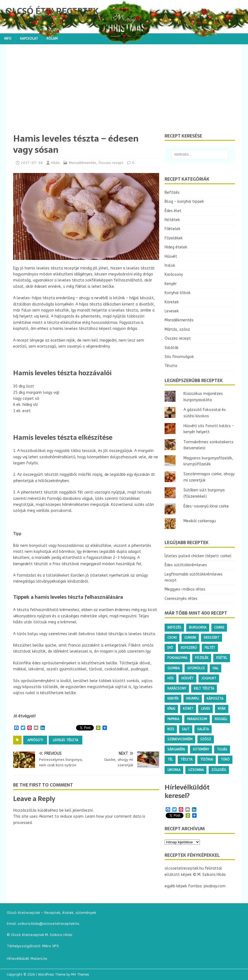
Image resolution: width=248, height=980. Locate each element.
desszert (211, 638)
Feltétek (172, 220)
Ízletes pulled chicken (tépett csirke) (198, 556)
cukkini (190, 638)
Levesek (172, 311)
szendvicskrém (180, 739)
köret (188, 709)
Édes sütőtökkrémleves (186, 565)
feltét (210, 648)
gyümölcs (196, 668)
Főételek (173, 229)
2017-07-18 (32, 163)
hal (215, 668)
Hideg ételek (176, 247)
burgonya (198, 627)
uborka (174, 770)
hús (170, 678)
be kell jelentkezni (76, 810)
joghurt (209, 678)
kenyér (173, 699)
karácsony (177, 688)
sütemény (201, 749)
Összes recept (111, 163)
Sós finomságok (179, 357)
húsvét (187, 678)
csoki (172, 638)
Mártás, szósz (177, 329)
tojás (222, 749)
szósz (206, 739)
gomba (173, 668)
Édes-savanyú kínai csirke (206, 506)
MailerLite (39, 959)
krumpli (193, 699)
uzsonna (196, 770)
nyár (222, 709)
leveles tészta (65, 740)
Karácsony (174, 275)
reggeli (221, 719)
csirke (219, 627)
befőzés (174, 627)
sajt (186, 729)
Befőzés (172, 193)
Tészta (171, 366)
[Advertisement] (124, 92)
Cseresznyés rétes (181, 599)
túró (225, 759)
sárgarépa (176, 749)
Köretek (172, 302)
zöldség (219, 770)
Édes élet (173, 211)
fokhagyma (177, 658)
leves (205, 709)
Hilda (55, 163)
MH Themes (80, 975)
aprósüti (35, 740)
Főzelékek (174, 238)
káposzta (215, 699)
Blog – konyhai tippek (184, 202)
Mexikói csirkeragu (200, 521)
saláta (203, 729)
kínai (171, 709)
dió (170, 648)
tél (170, 759)
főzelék (202, 658)
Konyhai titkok (178, 293)
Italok (170, 265)
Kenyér (171, 284)
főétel (222, 658)
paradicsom (197, 719)
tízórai (207, 759)
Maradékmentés (83, 163)
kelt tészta (204, 688)
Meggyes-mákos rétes (185, 589)
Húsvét (171, 256)
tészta (186, 759)
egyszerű (189, 648)
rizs (171, 729)
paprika (173, 719)
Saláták (172, 348)
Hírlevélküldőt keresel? (187, 791)
